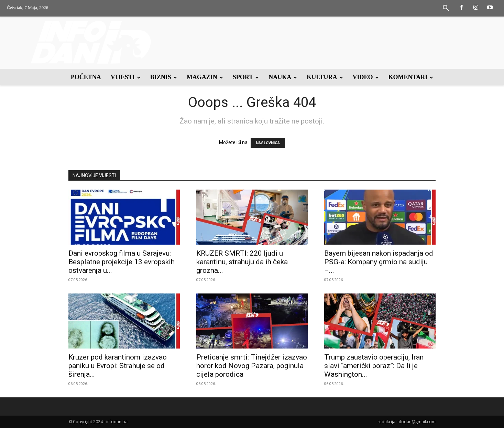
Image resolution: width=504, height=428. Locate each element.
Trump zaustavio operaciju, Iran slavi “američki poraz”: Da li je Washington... (374, 366)
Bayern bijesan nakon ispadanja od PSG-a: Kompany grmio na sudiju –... (379, 262)
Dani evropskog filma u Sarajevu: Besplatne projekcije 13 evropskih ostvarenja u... (122, 262)
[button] (446, 8)
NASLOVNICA (268, 143)
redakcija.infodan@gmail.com (407, 422)
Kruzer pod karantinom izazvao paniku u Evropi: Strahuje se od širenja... (118, 366)
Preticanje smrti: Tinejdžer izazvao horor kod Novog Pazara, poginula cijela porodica (252, 366)
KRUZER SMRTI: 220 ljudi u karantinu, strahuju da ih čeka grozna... (242, 262)
